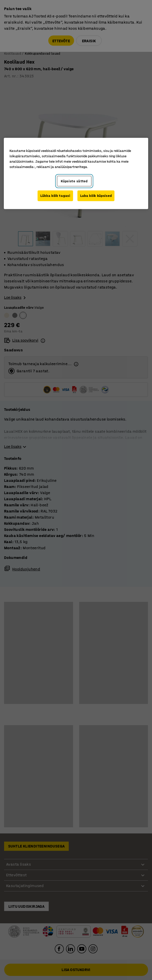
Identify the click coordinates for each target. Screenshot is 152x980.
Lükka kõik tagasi (55, 196)
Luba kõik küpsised (96, 196)
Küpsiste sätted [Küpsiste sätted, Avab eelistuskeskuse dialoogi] (74, 181)
